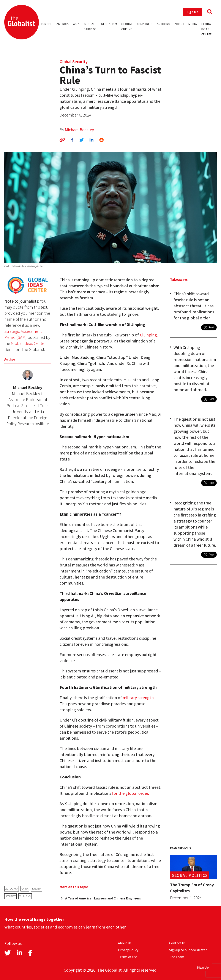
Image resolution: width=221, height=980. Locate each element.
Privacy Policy (128, 950)
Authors (164, 24)
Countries (145, 24)
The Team (177, 957)
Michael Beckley (79, 130)
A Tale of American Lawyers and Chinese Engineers (100, 898)
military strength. (139, 698)
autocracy (12, 889)
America (63, 24)
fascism (37, 889)
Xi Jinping (25, 896)
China (25, 889)
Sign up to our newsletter (188, 950)
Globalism (109, 24)
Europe (47, 24)
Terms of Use (128, 957)
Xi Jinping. (149, 335)
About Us (125, 943)
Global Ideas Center (207, 29)
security (10, 896)
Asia (76, 24)
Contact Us (177, 943)
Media (193, 24)
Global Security (74, 61)
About (179, 24)
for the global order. (130, 793)
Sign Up (192, 12)
